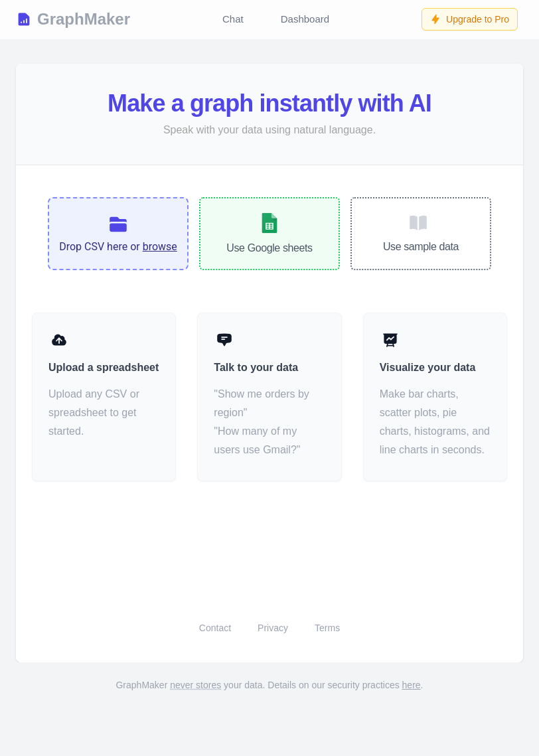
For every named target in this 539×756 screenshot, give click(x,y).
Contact (215, 628)
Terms (327, 628)
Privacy (273, 628)
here (412, 685)
